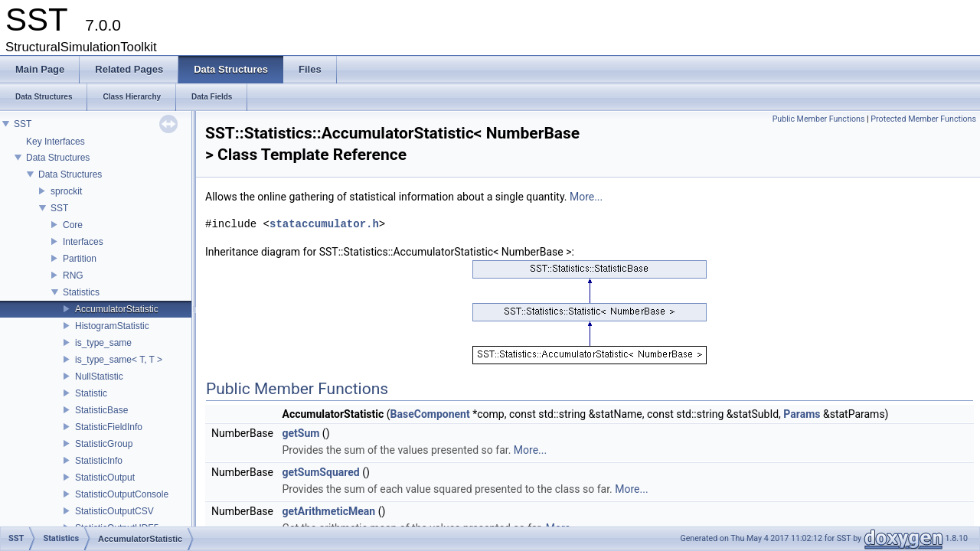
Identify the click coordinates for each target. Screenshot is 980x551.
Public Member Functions (819, 119)
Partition (80, 259)
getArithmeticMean (328, 511)
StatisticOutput (105, 478)
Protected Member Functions (923, 119)
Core (73, 225)
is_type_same (103, 343)
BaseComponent (430, 414)
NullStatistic (99, 377)
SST (23, 124)
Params (802, 414)
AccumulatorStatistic (117, 309)
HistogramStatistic (112, 326)
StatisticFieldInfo (109, 427)
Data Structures (58, 158)
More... (586, 197)
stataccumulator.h (324, 224)
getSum (301, 433)
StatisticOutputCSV (114, 511)
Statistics (81, 292)
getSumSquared (320, 472)
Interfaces (83, 242)
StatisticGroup (104, 444)
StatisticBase (101, 410)
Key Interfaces (56, 142)
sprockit (66, 191)
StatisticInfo (99, 461)
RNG (73, 275)
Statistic (91, 393)
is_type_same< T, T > (119, 360)
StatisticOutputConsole (122, 494)
